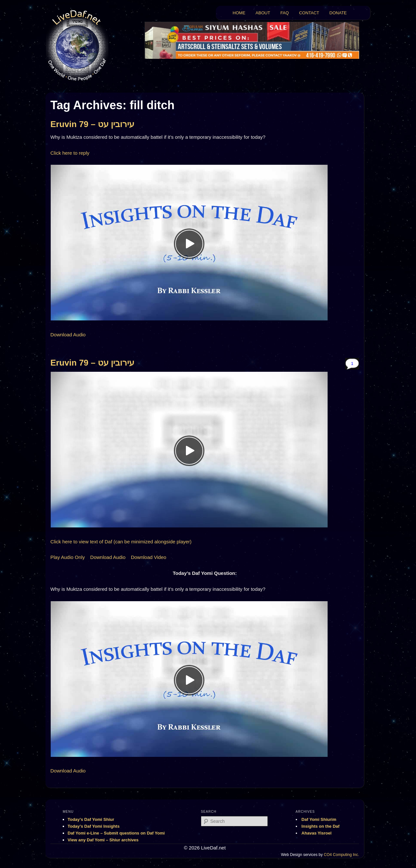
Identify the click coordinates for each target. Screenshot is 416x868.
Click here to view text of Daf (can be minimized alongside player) (121, 542)
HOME (239, 13)
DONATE (338, 13)
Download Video (149, 557)
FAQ (285, 13)
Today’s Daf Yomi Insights (94, 826)
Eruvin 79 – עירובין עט (92, 124)
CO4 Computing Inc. (341, 855)
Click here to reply (70, 153)
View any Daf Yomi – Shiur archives (103, 840)
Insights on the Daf (321, 826)
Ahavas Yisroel (317, 833)
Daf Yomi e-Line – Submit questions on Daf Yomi (116, 833)
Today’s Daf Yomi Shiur (91, 819)
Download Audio (68, 335)
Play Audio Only (68, 557)
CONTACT (309, 13)
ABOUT (263, 13)
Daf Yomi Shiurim (319, 819)
